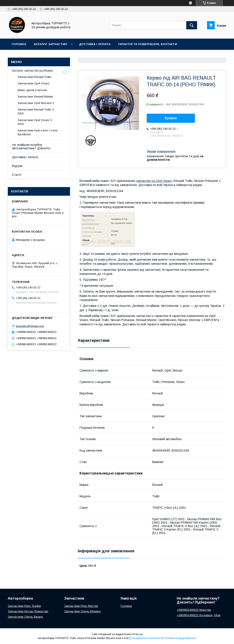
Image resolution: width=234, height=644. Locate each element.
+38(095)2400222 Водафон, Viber (199, 615)
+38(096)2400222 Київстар (194, 610)
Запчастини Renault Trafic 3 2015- (36, 111)
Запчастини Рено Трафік (24, 606)
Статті (17, 175)
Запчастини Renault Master (35, 97)
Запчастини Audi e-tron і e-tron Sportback (38, 132)
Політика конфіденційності (180, 638)
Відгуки (17, 166)
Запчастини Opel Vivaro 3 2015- (35, 122)
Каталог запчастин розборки (32, 71)
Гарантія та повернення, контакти (148, 44)
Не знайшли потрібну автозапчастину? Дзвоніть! (31, 146)
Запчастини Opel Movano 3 (36, 103)
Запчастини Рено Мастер (81, 606)
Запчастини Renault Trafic (34, 77)
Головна (19, 44)
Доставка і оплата (95, 44)
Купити (171, 118)
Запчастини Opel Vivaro (33, 83)
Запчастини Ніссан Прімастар (28, 611)
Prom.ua (138, 634)
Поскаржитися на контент (146, 638)
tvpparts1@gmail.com (30, 326)
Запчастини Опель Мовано (82, 611)
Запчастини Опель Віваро (25, 617)
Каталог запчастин (50, 44)
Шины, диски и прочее (32, 90)
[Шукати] (192, 25)
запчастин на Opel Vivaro (154, 181)
